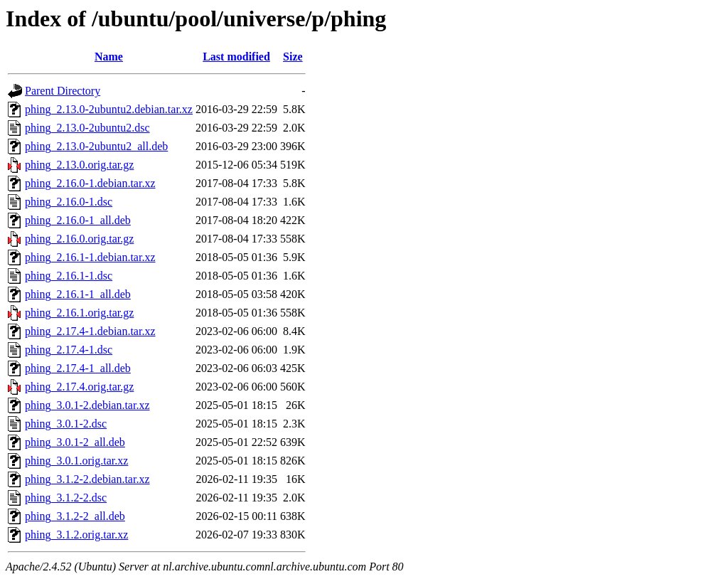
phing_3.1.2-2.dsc (66, 498)
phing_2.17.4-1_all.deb (78, 368)
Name (109, 57)
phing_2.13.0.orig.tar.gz (79, 165)
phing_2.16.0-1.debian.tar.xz (90, 183)
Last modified (236, 57)
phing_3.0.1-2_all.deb (75, 442)
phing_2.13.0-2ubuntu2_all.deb (96, 146)
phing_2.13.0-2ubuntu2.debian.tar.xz (109, 109)
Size (293, 57)
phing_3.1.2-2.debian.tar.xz (87, 479)
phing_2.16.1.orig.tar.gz (79, 313)
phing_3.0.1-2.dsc (66, 424)
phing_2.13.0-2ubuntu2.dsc (87, 128)
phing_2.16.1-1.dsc (69, 276)
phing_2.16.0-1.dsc (69, 202)
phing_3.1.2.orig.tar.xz (76, 535)
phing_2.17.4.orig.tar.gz (79, 387)
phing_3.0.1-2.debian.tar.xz (87, 405)
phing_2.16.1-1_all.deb (78, 294)
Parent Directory (63, 91)
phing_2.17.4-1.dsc (69, 350)
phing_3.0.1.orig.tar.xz (76, 461)
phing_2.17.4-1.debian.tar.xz (90, 331)
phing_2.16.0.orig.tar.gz (79, 239)
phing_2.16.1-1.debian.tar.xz (90, 257)
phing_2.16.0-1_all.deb (78, 220)
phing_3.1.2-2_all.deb (75, 516)
